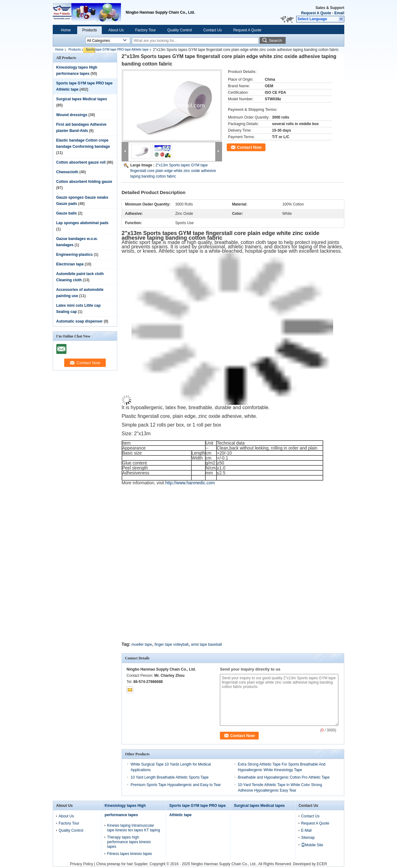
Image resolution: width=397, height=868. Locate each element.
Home (66, 30)
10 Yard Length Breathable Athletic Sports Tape (170, 777)
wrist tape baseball (206, 644)
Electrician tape (70, 264)
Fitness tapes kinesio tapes (129, 854)
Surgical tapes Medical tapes (82, 99)
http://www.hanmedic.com (190, 483)
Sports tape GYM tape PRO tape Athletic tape (117, 50)
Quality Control (179, 30)
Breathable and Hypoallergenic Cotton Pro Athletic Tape (284, 777)
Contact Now (249, 147)
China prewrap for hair (115, 864)
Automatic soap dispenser (79, 321)
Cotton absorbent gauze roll (81, 162)
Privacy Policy (81, 864)
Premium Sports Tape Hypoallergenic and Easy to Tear (176, 785)
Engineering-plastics (74, 255)
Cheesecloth (67, 172)
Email (339, 13)
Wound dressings (72, 115)
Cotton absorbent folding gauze (84, 182)
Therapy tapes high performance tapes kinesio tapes (129, 842)
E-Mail (306, 830)
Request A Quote (316, 13)
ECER (322, 864)
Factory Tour (145, 30)
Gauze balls (67, 213)
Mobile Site (312, 845)
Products (89, 30)
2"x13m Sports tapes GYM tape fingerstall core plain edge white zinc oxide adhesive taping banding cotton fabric (173, 171)
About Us (116, 30)
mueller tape (142, 644)
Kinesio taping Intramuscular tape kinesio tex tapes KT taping (134, 828)
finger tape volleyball (171, 644)
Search (275, 41)
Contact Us (213, 30)
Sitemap (308, 838)
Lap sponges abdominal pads (82, 223)
